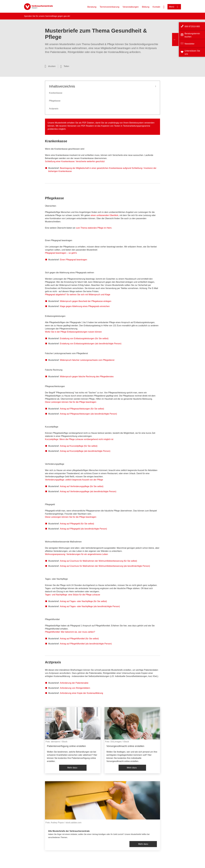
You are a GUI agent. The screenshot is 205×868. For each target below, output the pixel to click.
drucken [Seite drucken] (52, 66)
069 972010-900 (192, 26)
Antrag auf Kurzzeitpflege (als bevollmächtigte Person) (85, 451)
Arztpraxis (54, 109)
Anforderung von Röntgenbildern (75, 688)
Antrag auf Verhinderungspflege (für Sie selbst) (82, 486)
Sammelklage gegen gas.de (57, 16)
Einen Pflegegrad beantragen (73, 260)
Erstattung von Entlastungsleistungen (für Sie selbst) (84, 338)
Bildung (146, 7)
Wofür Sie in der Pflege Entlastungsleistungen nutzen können (73, 332)
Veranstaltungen (131, 7)
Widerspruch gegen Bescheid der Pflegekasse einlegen (86, 301)
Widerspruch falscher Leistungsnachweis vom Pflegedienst (87, 360)
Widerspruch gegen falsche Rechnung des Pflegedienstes (87, 377)
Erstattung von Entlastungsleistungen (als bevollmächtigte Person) (91, 344)
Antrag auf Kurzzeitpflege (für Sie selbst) (79, 446)
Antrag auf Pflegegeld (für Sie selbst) (77, 524)
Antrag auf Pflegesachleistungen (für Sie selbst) (82, 409)
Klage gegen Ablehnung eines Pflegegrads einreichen (85, 306)
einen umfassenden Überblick (105, 215)
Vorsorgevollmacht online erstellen (125, 746)
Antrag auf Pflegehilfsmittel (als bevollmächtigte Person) (86, 644)
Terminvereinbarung (109, 7)
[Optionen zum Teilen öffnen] (65, 66)
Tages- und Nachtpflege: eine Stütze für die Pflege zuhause (73, 595)
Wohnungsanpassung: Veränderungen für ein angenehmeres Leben (76, 554)
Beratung (92, 7)
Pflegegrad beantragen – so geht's (61, 253)
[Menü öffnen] (174, 7)
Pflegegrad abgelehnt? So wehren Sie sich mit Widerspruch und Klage (78, 295)
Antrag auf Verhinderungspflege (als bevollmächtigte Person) (88, 491)
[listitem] (73, 740)
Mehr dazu (72, 768)
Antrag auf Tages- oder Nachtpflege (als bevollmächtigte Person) (90, 606)
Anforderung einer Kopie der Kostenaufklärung (81, 693)
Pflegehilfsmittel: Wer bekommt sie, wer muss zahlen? (70, 632)
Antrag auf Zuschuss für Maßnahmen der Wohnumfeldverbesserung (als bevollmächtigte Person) (105, 566)
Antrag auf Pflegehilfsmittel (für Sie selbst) (79, 639)
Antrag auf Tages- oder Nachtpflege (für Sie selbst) (83, 601)
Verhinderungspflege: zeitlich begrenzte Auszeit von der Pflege (74, 480)
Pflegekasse (55, 101)
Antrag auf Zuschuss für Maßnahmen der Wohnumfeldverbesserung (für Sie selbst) (98, 561)
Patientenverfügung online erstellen (66, 746)
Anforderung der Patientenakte (74, 683)
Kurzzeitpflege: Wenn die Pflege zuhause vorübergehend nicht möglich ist (79, 439)
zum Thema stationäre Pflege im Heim (94, 228)
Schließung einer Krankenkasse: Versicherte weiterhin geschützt (75, 161)
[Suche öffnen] (164, 7)
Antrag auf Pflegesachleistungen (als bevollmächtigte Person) (88, 414)
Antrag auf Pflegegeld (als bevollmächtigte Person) (83, 529)
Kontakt (156, 7)
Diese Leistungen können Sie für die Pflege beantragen (71, 402)
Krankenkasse (56, 93)
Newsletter (190, 44)
